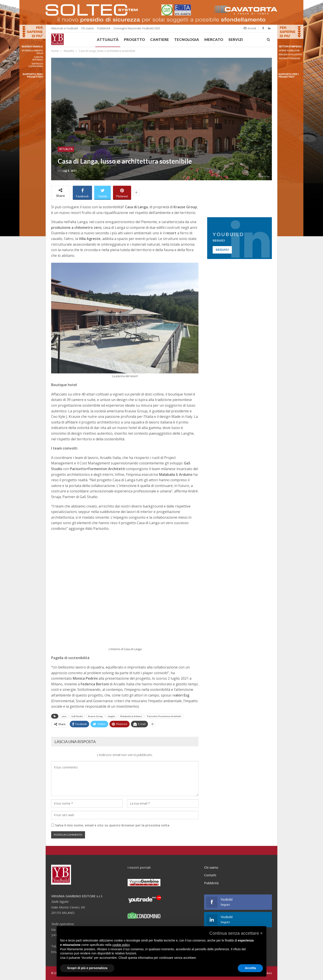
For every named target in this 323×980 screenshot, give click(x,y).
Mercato (214, 39)
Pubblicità (104, 28)
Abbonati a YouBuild (64, 28)
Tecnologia (187, 39)
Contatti (210, 875)
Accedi (250, 28)
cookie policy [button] (121, 945)
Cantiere (160, 39)
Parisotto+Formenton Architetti (164, 716)
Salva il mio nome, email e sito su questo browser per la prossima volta (112, 825)
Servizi (236, 39)
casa (64, 716)
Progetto (134, 39)
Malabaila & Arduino (131, 716)
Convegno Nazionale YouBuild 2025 (137, 28)
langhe (111, 716)
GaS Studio (77, 716)
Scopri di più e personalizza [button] (87, 968)
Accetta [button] (250, 968)
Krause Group (95, 716)
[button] (236, 933)
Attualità (108, 39)
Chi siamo (88, 28)
